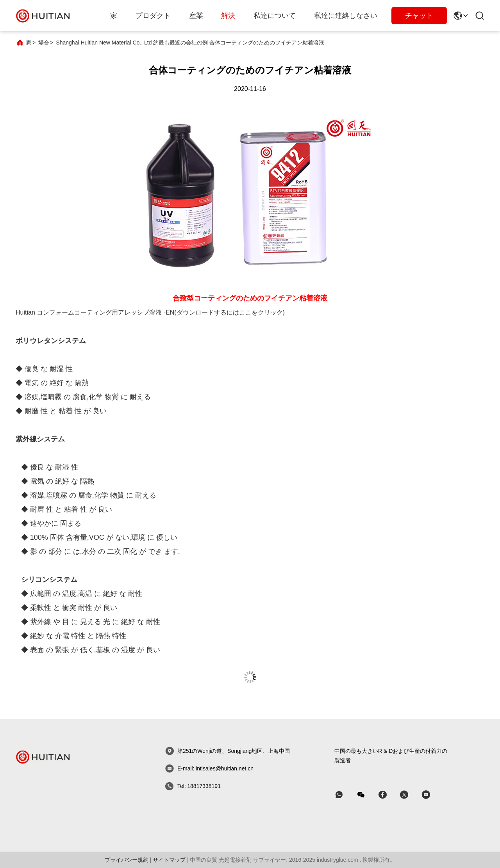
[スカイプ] (388, 795)
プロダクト (153, 16)
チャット (419, 16)
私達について (275, 16)
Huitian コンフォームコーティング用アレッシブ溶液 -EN (95, 312)
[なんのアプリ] (345, 795)
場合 (44, 43)
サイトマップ (169, 860)
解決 (228, 16)
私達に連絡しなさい (346, 16)
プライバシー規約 (127, 860)
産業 (196, 16)
